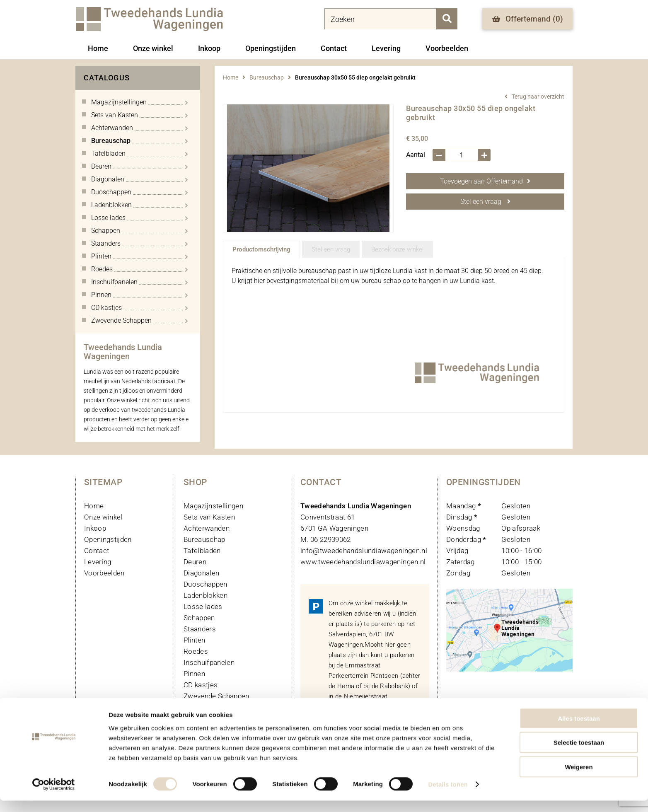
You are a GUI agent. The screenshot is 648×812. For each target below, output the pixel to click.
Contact (334, 48)
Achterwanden (207, 528)
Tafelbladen (202, 551)
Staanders (200, 629)
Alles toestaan (579, 729)
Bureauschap (267, 77)
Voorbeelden (447, 48)
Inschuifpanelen (209, 662)
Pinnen (194, 674)
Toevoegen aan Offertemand (485, 181)
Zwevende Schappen (216, 696)
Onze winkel (153, 48)
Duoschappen (206, 584)
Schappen (199, 618)
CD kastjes (201, 685)
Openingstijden (271, 48)
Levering (386, 48)
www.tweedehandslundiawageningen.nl (363, 562)
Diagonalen (201, 573)
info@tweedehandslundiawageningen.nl (364, 551)
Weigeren (579, 778)
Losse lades (203, 607)
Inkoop (209, 48)
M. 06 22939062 (326, 539)
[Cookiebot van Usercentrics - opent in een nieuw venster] (54, 796)
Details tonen (448, 796)
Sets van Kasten (209, 517)
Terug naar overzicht (538, 97)
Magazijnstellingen (213, 506)
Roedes (196, 651)
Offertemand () (528, 19)
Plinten (194, 640)
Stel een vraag (485, 202)
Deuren (195, 562)
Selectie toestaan (579, 754)
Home (98, 48)
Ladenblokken (206, 595)
